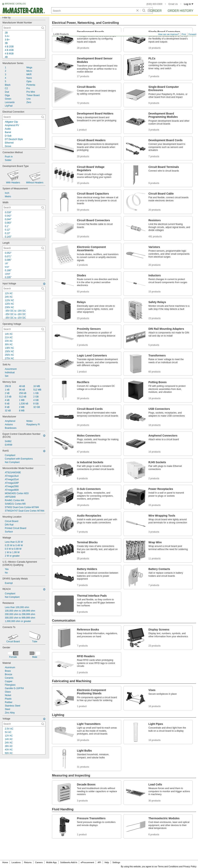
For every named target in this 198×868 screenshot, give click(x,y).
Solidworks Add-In (69, 862)
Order (156, 11)
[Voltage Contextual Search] (24, 724)
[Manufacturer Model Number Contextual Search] (24, 28)
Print (184, 34)
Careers (39, 862)
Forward (192, 34)
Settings (116, 862)
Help (107, 862)
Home (5, 862)
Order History (181, 11)
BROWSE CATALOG (15, 4)
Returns (28, 862)
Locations (16, 862)
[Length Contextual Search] (24, 248)
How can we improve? (169, 34)
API (99, 862)
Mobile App (51, 862)
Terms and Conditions (168, 866)
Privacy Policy (190, 866)
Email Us (173, 4)
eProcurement (87, 862)
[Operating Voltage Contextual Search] (24, 329)
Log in (189, 4)
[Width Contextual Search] (24, 208)
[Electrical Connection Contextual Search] (24, 117)
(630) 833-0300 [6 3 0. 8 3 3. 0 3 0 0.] (154, 4)
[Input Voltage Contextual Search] (24, 289)
